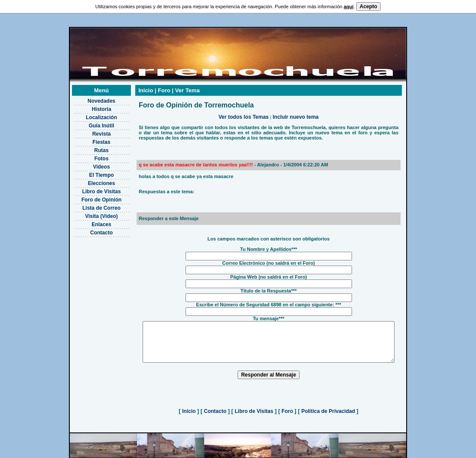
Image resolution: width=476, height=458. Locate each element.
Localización (90, 107)
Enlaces (90, 214)
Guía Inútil (90, 115)
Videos (90, 156)
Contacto (91, 222)
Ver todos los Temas (244, 106)
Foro (287, 408)
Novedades (90, 90)
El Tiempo (90, 164)
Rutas (90, 140)
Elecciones (90, 172)
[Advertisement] (90, 269)
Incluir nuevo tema (296, 106)
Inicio (189, 408)
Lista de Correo (90, 197)
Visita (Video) (91, 205)
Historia (90, 98)
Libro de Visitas (90, 181)
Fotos (90, 148)
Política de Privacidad (328, 408)
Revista (90, 123)
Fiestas (90, 131)
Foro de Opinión (90, 189)
